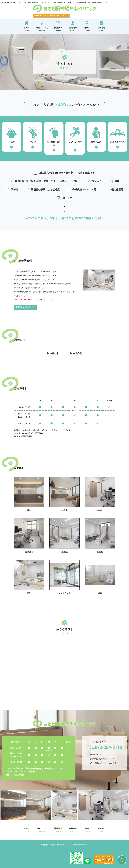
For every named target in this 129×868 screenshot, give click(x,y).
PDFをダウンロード (25, 307)
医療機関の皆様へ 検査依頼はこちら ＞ (51, 15)
